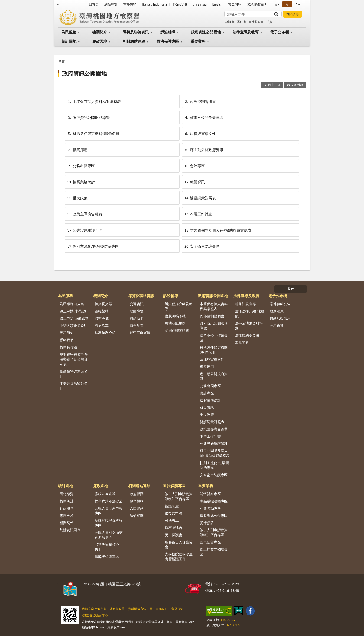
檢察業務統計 (81, 182)
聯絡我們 (67, 340)
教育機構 (137, 501)
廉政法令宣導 (105, 494)
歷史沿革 (102, 325)
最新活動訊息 (280, 318)
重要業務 (198, 41)
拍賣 (269, 22)
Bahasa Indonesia (154, 4)
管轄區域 (102, 318)
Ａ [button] (287, 4)
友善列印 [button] (297, 85)
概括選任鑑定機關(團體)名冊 (93, 133)
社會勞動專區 (210, 508)
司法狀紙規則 (175, 323)
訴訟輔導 (168, 32)
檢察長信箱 (68, 347)
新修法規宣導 (245, 304)
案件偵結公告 (280, 304)
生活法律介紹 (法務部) (250, 313)
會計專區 (195, 166)
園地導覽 (67, 494)
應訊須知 (67, 333)
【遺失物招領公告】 (107, 547)
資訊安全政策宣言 (94, 609)
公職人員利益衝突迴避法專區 (109, 535)
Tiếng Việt (180, 4)
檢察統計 (67, 501)
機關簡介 (100, 32)
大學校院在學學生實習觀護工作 (179, 556)
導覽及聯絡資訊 (136, 32)
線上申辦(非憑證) (73, 311)
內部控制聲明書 (200, 101)
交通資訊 (137, 304)
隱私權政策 (117, 609)
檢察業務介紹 (105, 333)
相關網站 (67, 523)
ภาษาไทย (200, 4)
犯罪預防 (207, 523)
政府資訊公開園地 (206, 32)
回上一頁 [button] (274, 85)
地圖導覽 (137, 311)
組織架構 (102, 311)
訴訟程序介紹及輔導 (179, 306)
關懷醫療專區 (210, 494)
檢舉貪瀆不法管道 (109, 501)
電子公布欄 (279, 32)
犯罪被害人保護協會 (179, 544)
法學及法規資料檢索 (249, 326)
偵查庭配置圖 (140, 333)
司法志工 (172, 520)
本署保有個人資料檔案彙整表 (94, 101)
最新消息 (277, 311)
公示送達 (277, 325)
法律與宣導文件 (200, 133)
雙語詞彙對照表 (200, 198)
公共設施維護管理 (85, 230)
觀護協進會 (174, 528)
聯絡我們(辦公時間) (95, 615)
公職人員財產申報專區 (109, 511)
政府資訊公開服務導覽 (88, 117)
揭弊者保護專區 (107, 557)
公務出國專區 (81, 166)
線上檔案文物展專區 (214, 552)
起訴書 (230, 22)
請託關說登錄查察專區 (109, 523)
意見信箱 (177, 609)
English (218, 4)
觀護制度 (172, 506)
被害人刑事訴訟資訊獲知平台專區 (179, 496)
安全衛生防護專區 (202, 246)
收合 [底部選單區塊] (291, 289)
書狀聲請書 (256, 22)
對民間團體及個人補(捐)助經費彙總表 (218, 230)
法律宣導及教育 (246, 32)
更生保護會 (174, 535)
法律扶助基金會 (247, 335)
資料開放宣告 (137, 609)
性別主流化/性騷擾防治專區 (93, 246)
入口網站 (137, 508)
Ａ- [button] (277, 4)
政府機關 (137, 494)
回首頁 (94, 4)
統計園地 (69, 41)
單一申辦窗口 (159, 609)
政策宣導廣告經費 (85, 214)
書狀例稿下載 (175, 316)
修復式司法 (174, 513)
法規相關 (137, 515)
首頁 (62, 62)
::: (58, 3)
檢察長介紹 (103, 304)
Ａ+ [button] (297, 4)
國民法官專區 (210, 542)
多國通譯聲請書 (177, 330)
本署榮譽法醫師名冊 (74, 386)
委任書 (242, 22)
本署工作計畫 (198, 214)
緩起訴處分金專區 (214, 515)
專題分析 (67, 515)
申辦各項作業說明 (74, 325)
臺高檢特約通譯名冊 (74, 374)
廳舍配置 (137, 325)
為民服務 (69, 32)
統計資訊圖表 (70, 530)
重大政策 (77, 198)
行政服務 (67, 508)
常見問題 (242, 342)
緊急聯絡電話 (257, 4)
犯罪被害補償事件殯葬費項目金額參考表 (74, 359)
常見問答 (235, 4)
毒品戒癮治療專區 (214, 501)
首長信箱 (130, 4)
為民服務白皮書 (72, 304)
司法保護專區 (168, 41)
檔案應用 (77, 150)
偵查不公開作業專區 (204, 117)
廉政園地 (100, 41)
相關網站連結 (134, 41)
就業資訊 (195, 182)
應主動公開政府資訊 (204, 150)
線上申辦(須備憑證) (75, 318)
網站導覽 (111, 4)
